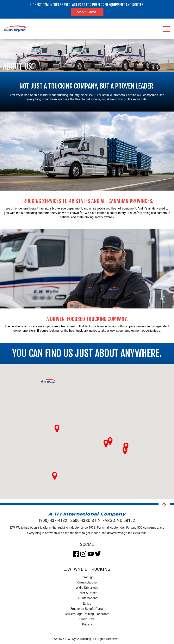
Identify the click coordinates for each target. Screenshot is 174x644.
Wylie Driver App (87, 588)
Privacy (87, 624)
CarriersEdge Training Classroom (87, 614)
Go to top (164, 505)
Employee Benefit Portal (87, 609)
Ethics (87, 604)
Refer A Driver (87, 593)
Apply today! (87, 12)
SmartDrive (87, 619)
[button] (48, 381)
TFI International (87, 598)
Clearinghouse (87, 582)
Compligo (87, 577)
